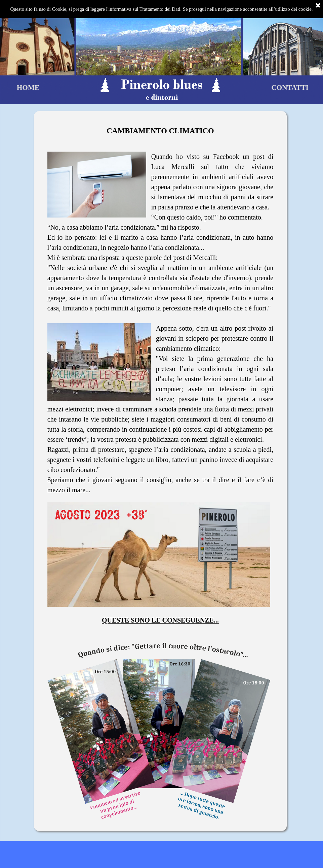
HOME (28, 88)
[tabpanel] (160, 473)
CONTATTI (290, 88)
